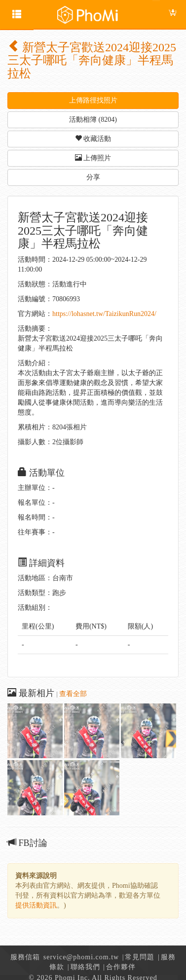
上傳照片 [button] (93, 158)
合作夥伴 (121, 967)
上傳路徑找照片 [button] (93, 100)
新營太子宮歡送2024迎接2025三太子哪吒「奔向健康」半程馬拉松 (92, 60)
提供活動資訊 (36, 905)
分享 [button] (93, 177)
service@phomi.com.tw (81, 957)
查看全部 (73, 694)
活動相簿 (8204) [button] (93, 120)
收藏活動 (93, 139)
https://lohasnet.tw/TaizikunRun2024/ (104, 314)
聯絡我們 (85, 967)
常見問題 (140, 957)
